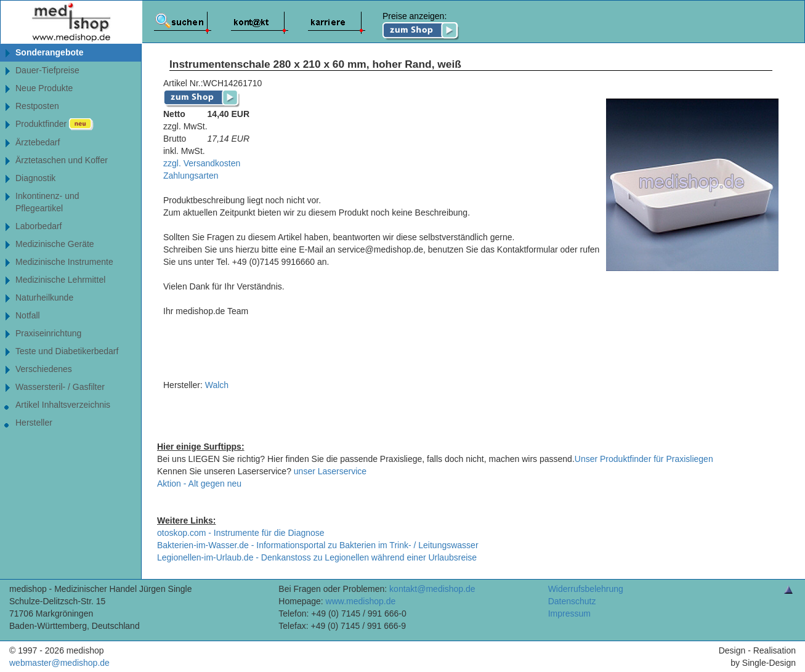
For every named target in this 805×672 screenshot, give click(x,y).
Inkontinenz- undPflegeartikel (47, 202)
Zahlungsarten (191, 176)
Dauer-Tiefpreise (47, 70)
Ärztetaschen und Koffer (62, 160)
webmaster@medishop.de (59, 663)
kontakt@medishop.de (432, 589)
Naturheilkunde (44, 298)
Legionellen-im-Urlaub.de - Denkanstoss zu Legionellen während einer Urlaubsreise (317, 557)
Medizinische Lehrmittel (60, 280)
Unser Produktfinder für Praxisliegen (644, 459)
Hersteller (34, 423)
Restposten (37, 106)
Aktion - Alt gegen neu (199, 484)
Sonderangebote (49, 52)
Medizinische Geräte (55, 244)
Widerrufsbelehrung (586, 589)
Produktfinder (55, 124)
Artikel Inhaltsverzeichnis (63, 405)
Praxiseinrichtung (48, 333)
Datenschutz (572, 601)
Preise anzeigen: (421, 26)
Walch (217, 385)
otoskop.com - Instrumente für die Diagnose (241, 533)
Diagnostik (35, 178)
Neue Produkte (44, 88)
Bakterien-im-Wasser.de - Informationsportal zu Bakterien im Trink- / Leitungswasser (318, 545)
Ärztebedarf (38, 142)
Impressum (569, 613)
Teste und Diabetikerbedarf (67, 351)
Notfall (28, 315)
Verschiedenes (44, 369)
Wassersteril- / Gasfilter (60, 387)
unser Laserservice (330, 471)
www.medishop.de (361, 601)
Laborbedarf (39, 226)
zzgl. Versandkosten (202, 163)
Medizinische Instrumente (64, 262)
